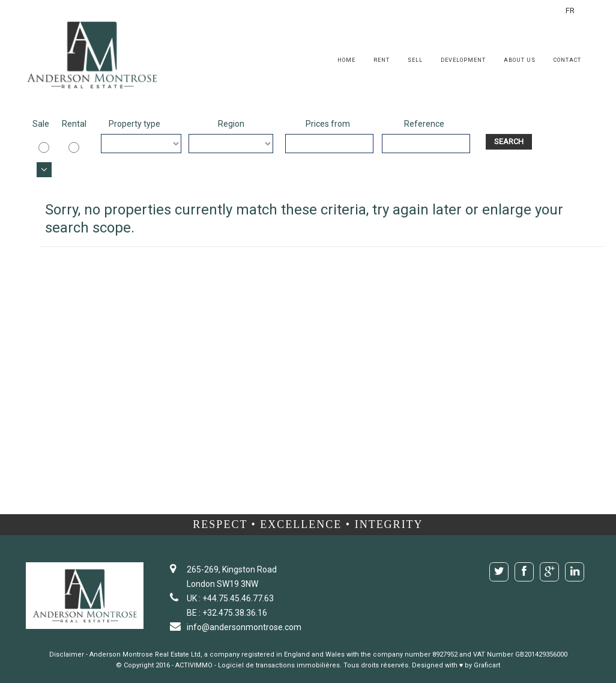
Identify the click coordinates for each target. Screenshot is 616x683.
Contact (567, 60)
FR (571, 11)
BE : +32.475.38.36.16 (227, 613)
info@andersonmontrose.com (244, 627)
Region (231, 124)
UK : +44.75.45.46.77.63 (230, 598)
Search (509, 141)
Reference (424, 124)
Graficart (487, 665)
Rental (71, 124)
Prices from (328, 124)
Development (463, 60)
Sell (415, 60)
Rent (382, 60)
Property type (134, 124)
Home (346, 60)
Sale (41, 124)
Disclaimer (67, 654)
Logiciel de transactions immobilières (279, 665)
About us (520, 60)
